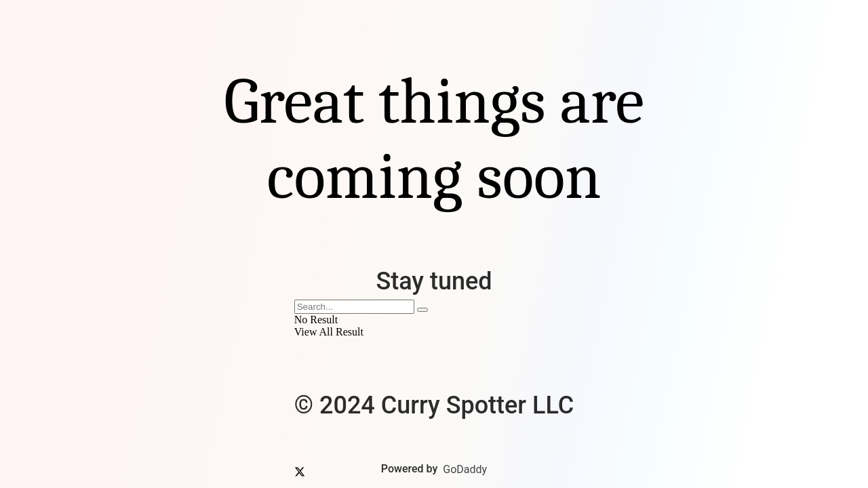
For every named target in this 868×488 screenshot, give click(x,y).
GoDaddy (465, 469)
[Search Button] (422, 310)
